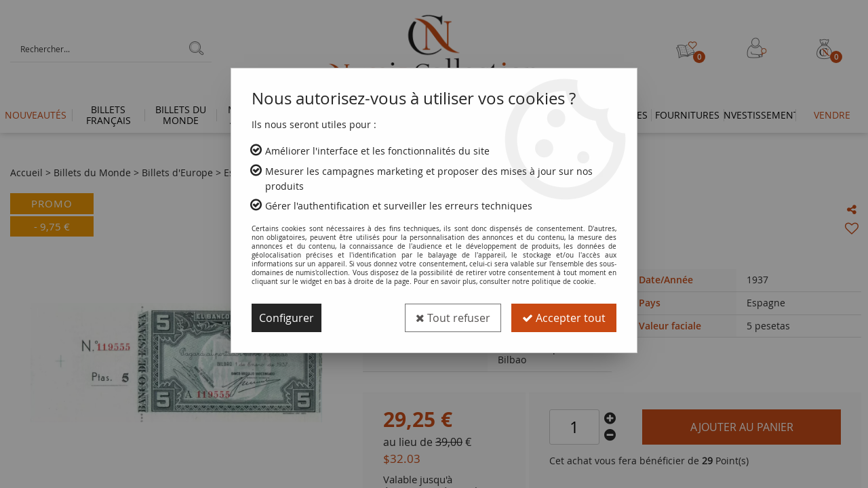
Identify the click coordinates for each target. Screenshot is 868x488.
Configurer (287, 318)
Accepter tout (564, 318)
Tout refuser (453, 318)
